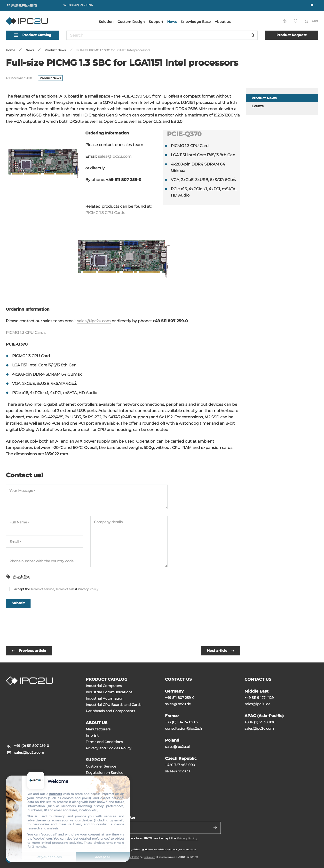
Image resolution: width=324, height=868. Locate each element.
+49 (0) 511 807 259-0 (32, 746)
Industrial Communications (109, 692)
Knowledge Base (196, 22)
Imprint (92, 736)
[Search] (253, 35)
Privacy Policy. (187, 838)
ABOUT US (97, 723)
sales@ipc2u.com (115, 156)
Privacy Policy (88, 589)
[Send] (215, 828)
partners (55, 794)
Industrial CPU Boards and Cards (114, 705)
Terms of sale (65, 589)
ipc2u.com (150, 857)
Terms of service (42, 589)
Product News (50, 78)
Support (156, 22)
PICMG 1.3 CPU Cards (105, 213)
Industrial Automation (105, 698)
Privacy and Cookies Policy (109, 748)
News (172, 22)
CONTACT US (178, 679)
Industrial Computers (104, 686)
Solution (106, 22)
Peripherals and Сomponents (110, 711)
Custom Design (131, 22)
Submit (18, 603)
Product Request (292, 35)
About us (223, 22)
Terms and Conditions (104, 742)
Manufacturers (98, 729)
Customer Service (101, 766)
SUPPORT (96, 760)
